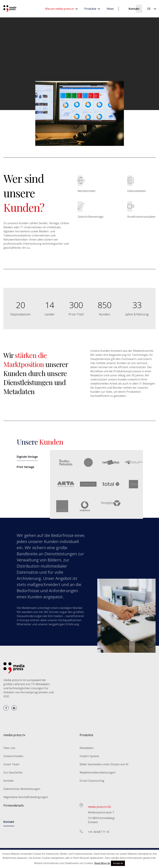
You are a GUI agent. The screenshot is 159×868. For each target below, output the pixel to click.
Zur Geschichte (13, 772)
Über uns (9, 748)
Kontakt (134, 9)
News (110, 9)
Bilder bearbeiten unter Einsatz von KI (104, 764)
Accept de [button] (118, 863)
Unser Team (11, 764)
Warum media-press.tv (60, 9)
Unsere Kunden (13, 756)
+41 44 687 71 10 (99, 832)
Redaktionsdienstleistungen (97, 772)
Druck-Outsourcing (92, 781)
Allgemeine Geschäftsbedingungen (26, 797)
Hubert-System (89, 756)
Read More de (102, 863)
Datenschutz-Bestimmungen (22, 789)
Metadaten (87, 748)
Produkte (90, 9)
